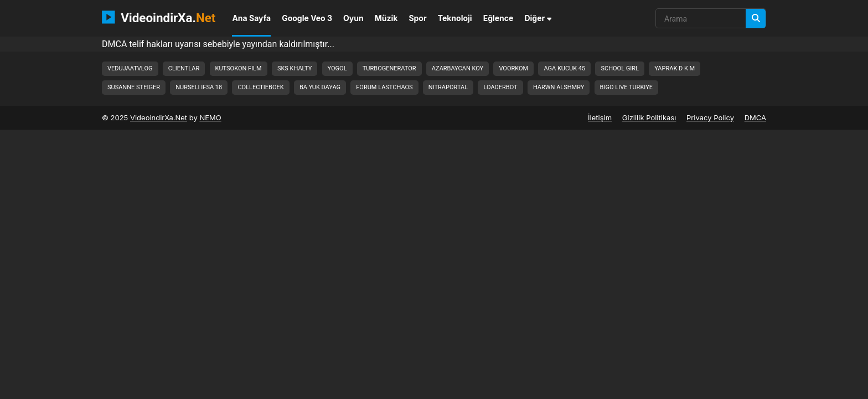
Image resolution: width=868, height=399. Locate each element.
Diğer (538, 18)
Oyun (353, 18)
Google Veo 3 (307, 18)
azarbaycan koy (458, 68)
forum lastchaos (384, 87)
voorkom (513, 68)
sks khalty (294, 68)
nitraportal (448, 87)
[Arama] (756, 19)
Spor (417, 18)
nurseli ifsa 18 (199, 87)
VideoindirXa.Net (159, 117)
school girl (620, 68)
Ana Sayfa (251, 18)
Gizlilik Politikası (649, 117)
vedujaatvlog (130, 68)
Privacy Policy (710, 117)
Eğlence (498, 18)
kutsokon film (239, 68)
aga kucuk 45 (564, 68)
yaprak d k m (675, 68)
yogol (337, 68)
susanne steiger (134, 87)
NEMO (210, 117)
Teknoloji (455, 18)
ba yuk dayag (320, 87)
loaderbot (500, 87)
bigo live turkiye (626, 87)
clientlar (184, 68)
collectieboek (260, 87)
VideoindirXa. (159, 17)
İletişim (600, 117)
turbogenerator (389, 68)
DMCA (755, 117)
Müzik (386, 18)
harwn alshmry (559, 87)
